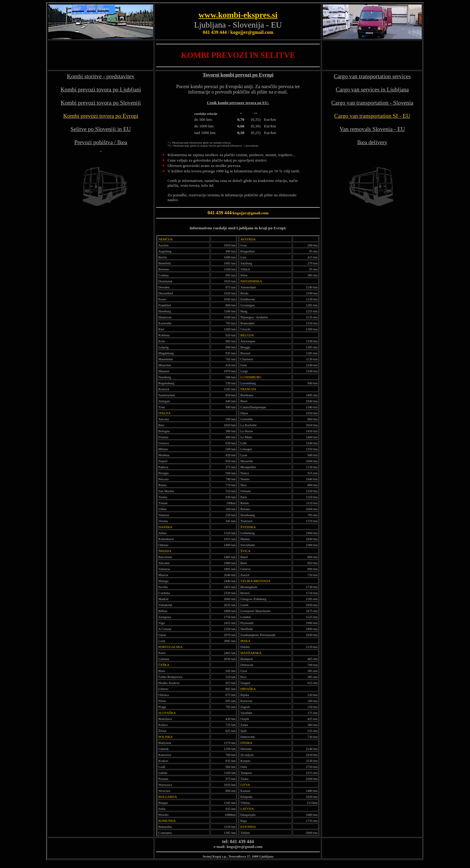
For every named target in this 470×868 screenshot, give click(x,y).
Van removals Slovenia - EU (372, 129)
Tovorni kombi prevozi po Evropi (238, 75)
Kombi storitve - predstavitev (101, 76)
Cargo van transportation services (372, 76)
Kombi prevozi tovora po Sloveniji (101, 103)
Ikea (122, 142)
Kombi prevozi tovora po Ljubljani (101, 89)
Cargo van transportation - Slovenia (372, 103)
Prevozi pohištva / (96, 142)
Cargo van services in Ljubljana (372, 89)
